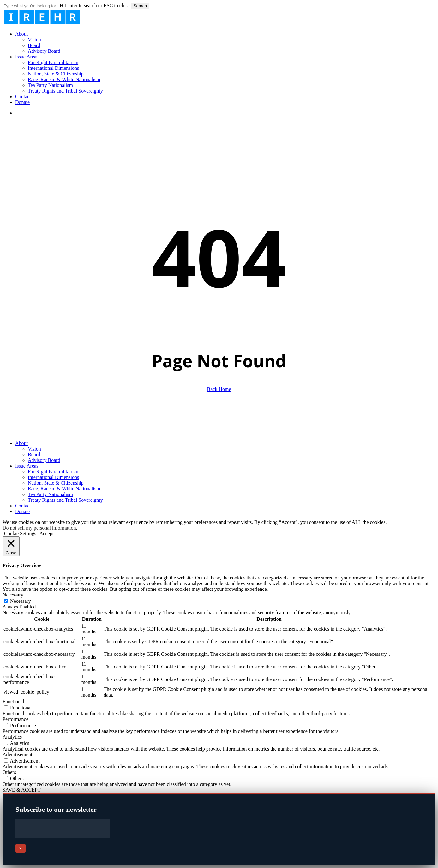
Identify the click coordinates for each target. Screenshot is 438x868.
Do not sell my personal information (39, 528)
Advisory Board (44, 460)
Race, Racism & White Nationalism (64, 489)
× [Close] (21, 848)
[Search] (30, 6)
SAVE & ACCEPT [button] (22, 790)
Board (34, 455)
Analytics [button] (12, 737)
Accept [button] (47, 533)
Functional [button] (13, 701)
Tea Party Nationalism (50, 494)
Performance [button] (15, 719)
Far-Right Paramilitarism (53, 472)
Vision (34, 449)
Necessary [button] (13, 595)
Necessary (21, 601)
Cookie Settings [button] (20, 533)
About (21, 443)
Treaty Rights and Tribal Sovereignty (65, 500)
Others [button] (9, 772)
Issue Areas (27, 466)
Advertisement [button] (17, 754)
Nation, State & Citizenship (56, 483)
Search (140, 6)
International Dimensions (53, 477)
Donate (22, 511)
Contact (23, 506)
